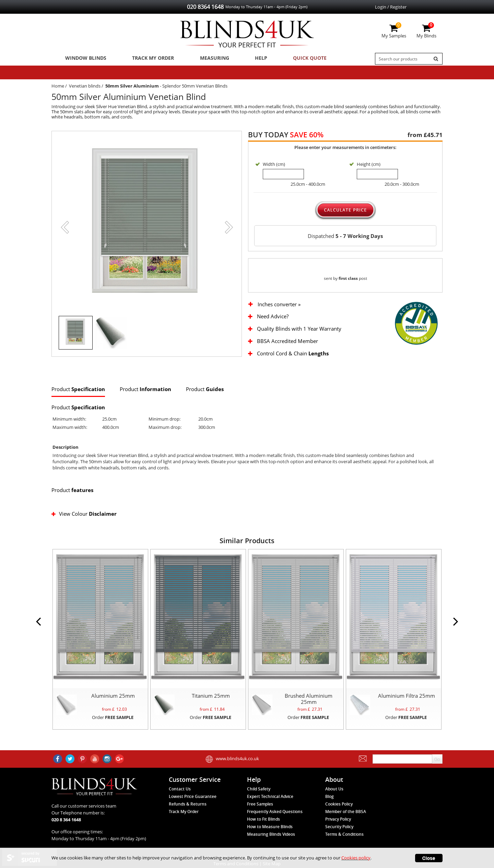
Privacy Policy (338, 828)
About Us (334, 798)
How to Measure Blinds (270, 836)
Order (113, 726)
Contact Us (180, 798)
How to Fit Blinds (263, 828)
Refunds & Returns (188, 813)
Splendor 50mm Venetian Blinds (195, 88)
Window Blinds (83, 59)
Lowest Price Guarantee (193, 806)
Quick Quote (292, 59)
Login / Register (391, 7)
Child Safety (259, 798)
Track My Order (148, 59)
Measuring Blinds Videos (271, 843)
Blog (330, 806)
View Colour (85, 523)
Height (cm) (369, 166)
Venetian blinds (85, 88)
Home (58, 88)
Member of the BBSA (346, 821)
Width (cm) (274, 166)
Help (248, 59)
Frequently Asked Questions (275, 821)
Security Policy (339, 836)
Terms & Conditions (344, 843)
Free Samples (260, 813)
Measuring (206, 59)
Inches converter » (279, 313)
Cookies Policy (339, 813)
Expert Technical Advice (270, 806)
